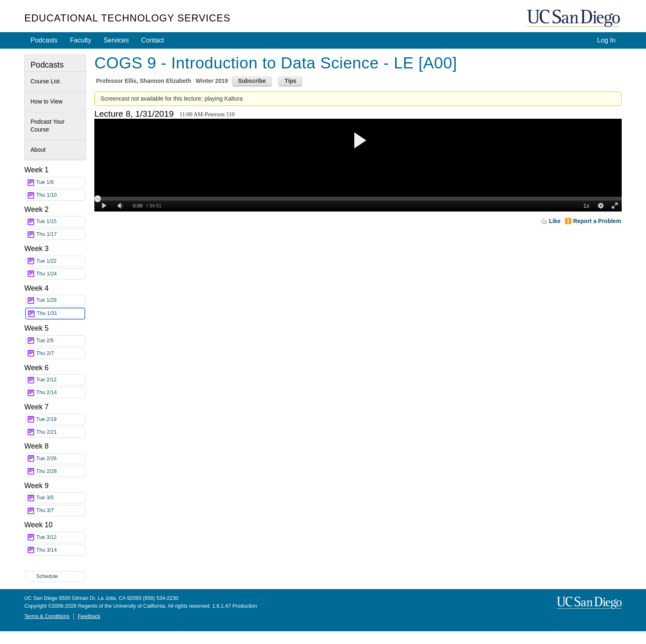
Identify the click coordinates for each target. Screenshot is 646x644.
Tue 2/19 (61, 420)
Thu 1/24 (61, 274)
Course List (45, 81)
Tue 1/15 (61, 222)
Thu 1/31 (61, 314)
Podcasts (44, 40)
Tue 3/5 (61, 498)
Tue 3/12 (61, 537)
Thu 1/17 (61, 234)
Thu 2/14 (61, 393)
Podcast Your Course (48, 126)
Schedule (47, 576)
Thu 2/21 (61, 432)
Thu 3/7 (61, 511)
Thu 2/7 (61, 354)
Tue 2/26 (61, 459)
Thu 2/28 (61, 471)
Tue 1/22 (61, 261)
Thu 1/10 (61, 195)
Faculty (81, 40)
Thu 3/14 (61, 550)
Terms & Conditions (47, 616)
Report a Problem (597, 221)
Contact (153, 40)
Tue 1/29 (61, 300)
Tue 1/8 (61, 182)
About (38, 150)
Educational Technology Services (127, 18)
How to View (47, 101)
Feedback (89, 616)
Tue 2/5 (61, 341)
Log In (606, 40)
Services (116, 40)
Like (555, 221)
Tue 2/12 (61, 380)
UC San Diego (574, 19)
